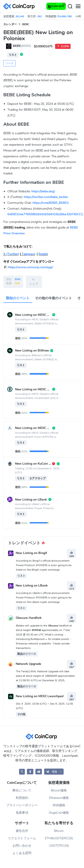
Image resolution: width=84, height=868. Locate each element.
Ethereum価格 (59, 798)
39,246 (20, 16)
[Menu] (78, 7)
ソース (9, 63)
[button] (54, 772)
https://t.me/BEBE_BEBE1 (51, 203)
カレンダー (10, 24)
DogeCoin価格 (59, 813)
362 (40, 16)
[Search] (70, 7)
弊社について (22, 790)
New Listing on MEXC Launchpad (40, 696)
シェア (34, 282)
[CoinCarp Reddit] (39, 772)
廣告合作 (22, 831)
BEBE (26, 24)
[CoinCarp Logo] (20, 6)
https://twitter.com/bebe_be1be (46, 197)
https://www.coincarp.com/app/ (30, 267)
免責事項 (22, 813)
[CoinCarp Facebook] (30, 772)
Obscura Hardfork (29, 618)
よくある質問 (22, 853)
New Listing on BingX (31, 553)
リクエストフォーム (22, 838)
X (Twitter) (11, 254)
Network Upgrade (28, 664)
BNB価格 (59, 805)
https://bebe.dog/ (43, 191)
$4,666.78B (65, 16)
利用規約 (22, 798)
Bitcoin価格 (59, 790)
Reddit (43, 254)
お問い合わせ (22, 846)
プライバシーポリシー (22, 805)
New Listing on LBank (32, 586)
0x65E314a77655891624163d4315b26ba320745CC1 (45, 214)
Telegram (28, 254)
